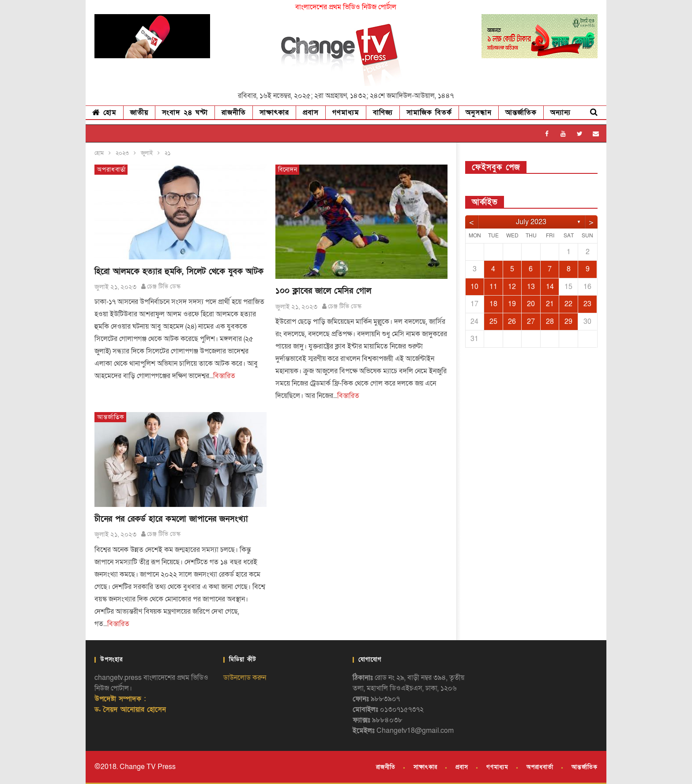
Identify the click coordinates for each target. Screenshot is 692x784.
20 (531, 304)
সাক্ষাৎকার (274, 113)
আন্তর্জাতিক (521, 113)
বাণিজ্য (383, 113)
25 (493, 322)
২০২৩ (122, 153)
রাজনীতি (234, 113)
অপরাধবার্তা (111, 170)
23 (587, 304)
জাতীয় (139, 113)
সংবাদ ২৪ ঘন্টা (185, 113)
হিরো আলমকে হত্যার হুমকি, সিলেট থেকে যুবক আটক (179, 272)
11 (493, 287)
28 (550, 322)
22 (568, 304)
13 (531, 287)
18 (493, 304)
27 (531, 322)
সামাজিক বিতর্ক (429, 113)
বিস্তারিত (224, 376)
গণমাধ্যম (346, 113)
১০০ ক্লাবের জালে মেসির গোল (323, 291)
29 (568, 322)
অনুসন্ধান (479, 113)
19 (512, 304)
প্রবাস (311, 113)
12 (512, 287)
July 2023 (531, 222)
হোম (104, 113)
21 (550, 304)
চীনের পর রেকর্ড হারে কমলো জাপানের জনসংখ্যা (171, 519)
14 (550, 287)
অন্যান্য (560, 113)
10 (474, 287)
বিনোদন (288, 170)
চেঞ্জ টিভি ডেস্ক (164, 287)
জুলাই (147, 153)
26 (512, 322)
